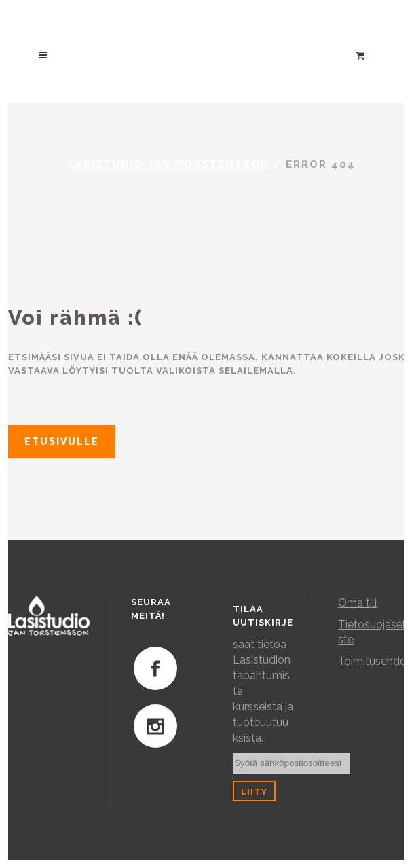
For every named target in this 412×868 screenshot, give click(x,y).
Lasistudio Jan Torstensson (169, 164)
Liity (254, 791)
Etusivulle (62, 441)
